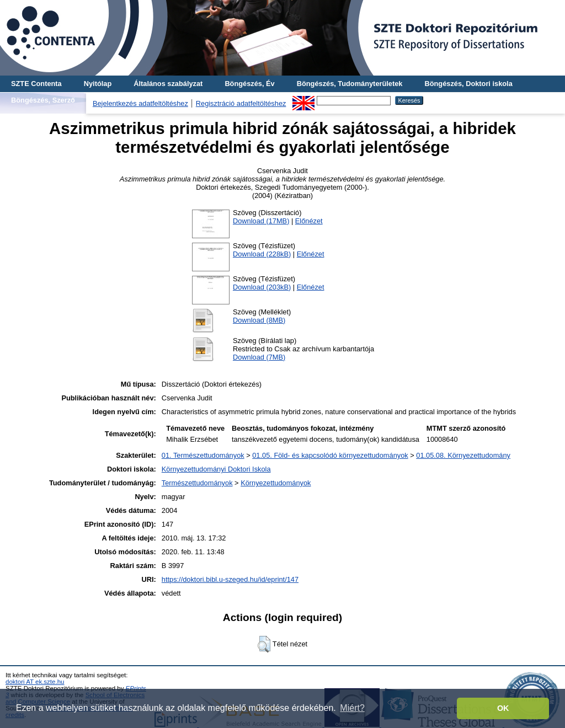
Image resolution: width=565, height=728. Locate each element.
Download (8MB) (259, 320)
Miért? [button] (352, 708)
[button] (264, 644)
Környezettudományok (276, 483)
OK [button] (503, 708)
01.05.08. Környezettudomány (463, 455)
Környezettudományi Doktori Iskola (216, 469)
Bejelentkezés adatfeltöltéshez (140, 103)
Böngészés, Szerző (43, 100)
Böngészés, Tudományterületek (350, 84)
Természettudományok (197, 483)
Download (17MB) (261, 221)
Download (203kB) (262, 287)
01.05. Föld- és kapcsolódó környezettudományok (330, 455)
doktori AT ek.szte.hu (35, 682)
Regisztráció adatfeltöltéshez (241, 103)
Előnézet (309, 221)
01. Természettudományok (203, 455)
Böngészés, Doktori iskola (468, 84)
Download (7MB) (259, 357)
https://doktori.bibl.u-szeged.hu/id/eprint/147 (230, 579)
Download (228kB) (262, 254)
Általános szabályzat (168, 84)
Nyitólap (98, 84)
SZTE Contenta (36, 84)
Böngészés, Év (249, 84)
